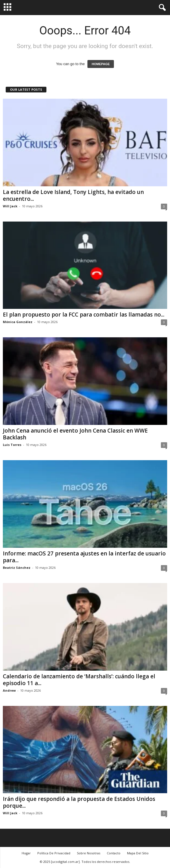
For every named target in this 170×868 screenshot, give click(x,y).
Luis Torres (12, 445)
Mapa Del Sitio (138, 853)
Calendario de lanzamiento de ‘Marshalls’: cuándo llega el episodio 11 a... (79, 680)
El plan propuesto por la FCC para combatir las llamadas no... (84, 315)
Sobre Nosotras (89, 853)
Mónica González (18, 322)
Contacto (114, 853)
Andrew (9, 690)
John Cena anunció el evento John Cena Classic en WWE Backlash (75, 434)
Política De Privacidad (54, 853)
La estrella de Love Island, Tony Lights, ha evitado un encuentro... (73, 195)
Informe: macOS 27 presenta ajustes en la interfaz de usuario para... (84, 557)
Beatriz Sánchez (17, 568)
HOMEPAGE (101, 64)
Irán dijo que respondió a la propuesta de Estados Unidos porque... (79, 802)
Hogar (26, 853)
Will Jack (10, 206)
